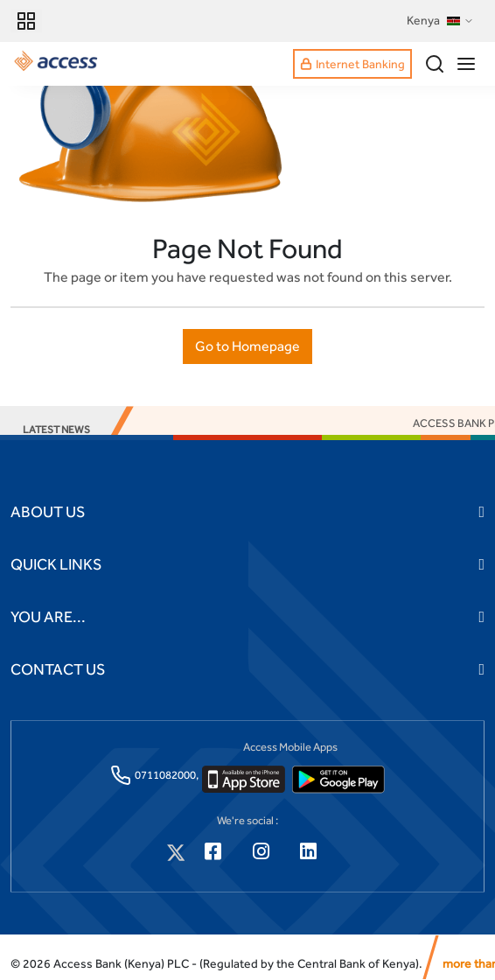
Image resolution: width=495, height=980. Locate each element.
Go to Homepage (247, 346)
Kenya (440, 21)
